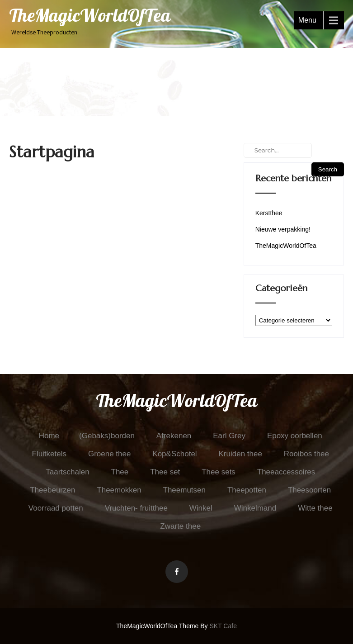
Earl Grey (229, 436)
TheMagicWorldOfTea (286, 246)
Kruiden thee (240, 454)
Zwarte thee (180, 526)
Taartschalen (67, 472)
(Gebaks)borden (107, 436)
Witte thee (315, 508)
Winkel (201, 508)
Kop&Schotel (174, 454)
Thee (120, 472)
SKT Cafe (223, 626)
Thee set (165, 472)
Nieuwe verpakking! (283, 229)
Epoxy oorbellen (295, 436)
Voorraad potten (56, 508)
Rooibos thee (306, 454)
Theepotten (247, 490)
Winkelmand (255, 508)
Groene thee (110, 454)
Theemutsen (185, 490)
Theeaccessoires (286, 472)
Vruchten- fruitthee (136, 508)
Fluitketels (49, 454)
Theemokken (119, 490)
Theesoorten (309, 490)
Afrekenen (174, 436)
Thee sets (219, 472)
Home (49, 436)
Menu (307, 20)
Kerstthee (269, 213)
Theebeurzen (52, 490)
